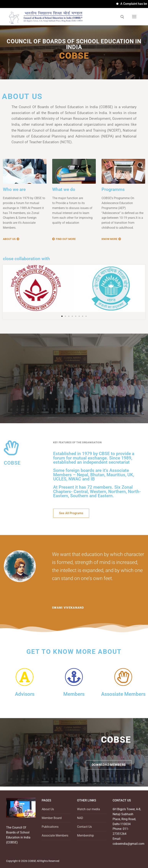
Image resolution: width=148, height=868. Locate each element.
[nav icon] (134, 17)
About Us (48, 809)
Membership (85, 835)
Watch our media (89, 809)
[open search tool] (122, 17)
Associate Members (55, 835)
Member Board (52, 818)
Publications (50, 827)
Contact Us (84, 827)
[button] (62, 316)
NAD (80, 818)
